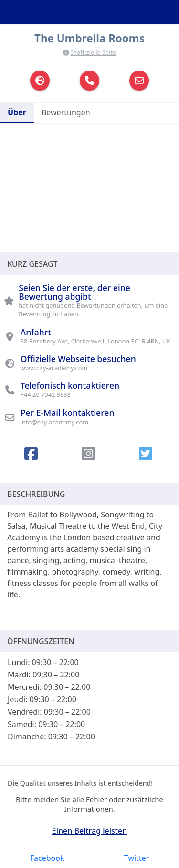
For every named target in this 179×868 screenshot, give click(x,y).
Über (17, 112)
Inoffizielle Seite (93, 52)
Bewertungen (66, 112)
